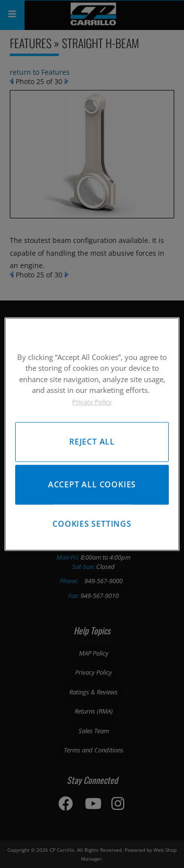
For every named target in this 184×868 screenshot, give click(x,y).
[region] (92, 434)
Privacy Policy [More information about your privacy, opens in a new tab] (92, 402)
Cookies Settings (92, 524)
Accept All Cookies (92, 484)
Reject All (92, 442)
